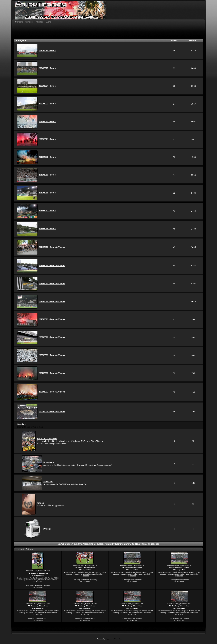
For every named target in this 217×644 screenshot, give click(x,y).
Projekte (47, 529)
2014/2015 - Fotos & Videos (52, 247)
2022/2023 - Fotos (47, 104)
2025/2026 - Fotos (47, 50)
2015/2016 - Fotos (47, 229)
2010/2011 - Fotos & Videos (52, 319)
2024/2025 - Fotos (47, 68)
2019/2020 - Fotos (47, 157)
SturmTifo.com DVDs (47, 439)
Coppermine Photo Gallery (114, 639)
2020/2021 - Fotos (47, 139)
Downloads (49, 462)
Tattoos (40, 503)
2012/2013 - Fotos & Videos (52, 283)
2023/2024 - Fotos (47, 86)
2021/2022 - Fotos (47, 122)
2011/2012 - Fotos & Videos (52, 301)
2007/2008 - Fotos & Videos (52, 373)
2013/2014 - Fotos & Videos (52, 266)
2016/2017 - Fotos (47, 211)
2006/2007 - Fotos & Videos (52, 392)
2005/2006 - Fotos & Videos (52, 411)
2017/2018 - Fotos (47, 193)
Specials (21, 424)
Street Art (48, 482)
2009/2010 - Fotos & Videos (52, 337)
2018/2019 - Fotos (47, 175)
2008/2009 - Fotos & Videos (52, 355)
